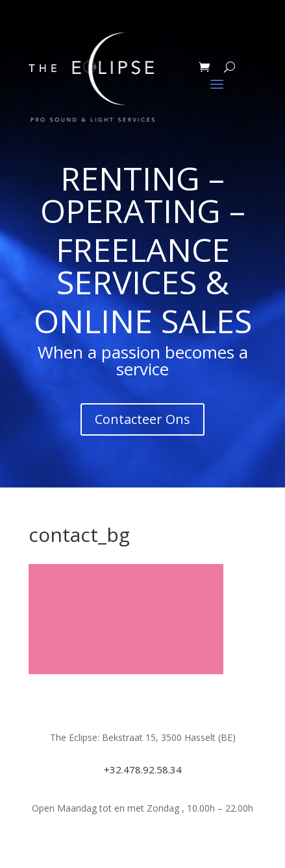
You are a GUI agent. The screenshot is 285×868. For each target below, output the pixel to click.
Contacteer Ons (142, 419)
